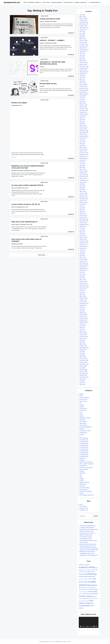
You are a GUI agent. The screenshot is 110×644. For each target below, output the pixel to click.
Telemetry (82, 486)
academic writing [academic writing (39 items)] (87, 567)
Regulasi (82, 460)
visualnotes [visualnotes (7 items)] (86, 601)
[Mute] (94, 626)
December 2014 (84, 263)
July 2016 (82, 228)
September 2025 (84, 28)
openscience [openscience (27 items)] (92, 585)
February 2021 (83, 127)
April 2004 (82, 384)
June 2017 (82, 208)
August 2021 (83, 116)
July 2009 (82, 351)
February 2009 (83, 359)
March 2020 (83, 147)
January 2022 (83, 107)
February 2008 (83, 370)
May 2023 (82, 79)
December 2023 (84, 66)
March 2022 (83, 103)
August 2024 (83, 52)
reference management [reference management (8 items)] (83, 590)
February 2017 (83, 215)
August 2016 (83, 226)
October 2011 (83, 320)
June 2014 (82, 274)
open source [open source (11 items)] (82, 588)
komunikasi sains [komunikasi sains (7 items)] (82, 579)
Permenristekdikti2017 (86, 427)
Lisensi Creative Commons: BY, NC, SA (26, 204)
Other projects (83, 425)
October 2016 (83, 223)
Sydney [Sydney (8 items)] (93, 599)
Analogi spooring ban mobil (50, 19)
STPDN (82, 480)
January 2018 (83, 195)
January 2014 (83, 283)
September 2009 (84, 348)
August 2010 (83, 339)
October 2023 (83, 70)
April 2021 (82, 123)
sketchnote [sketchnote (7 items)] (81, 599)
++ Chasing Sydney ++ (94, 2)
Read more (14, 157)
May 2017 (82, 210)
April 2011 (82, 329)
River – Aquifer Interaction (87, 464)
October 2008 (83, 362)
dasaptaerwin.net (12, 2)
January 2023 (83, 87)
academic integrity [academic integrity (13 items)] (84, 565)
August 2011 (83, 324)
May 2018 (82, 188)
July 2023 (82, 76)
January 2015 (83, 261)
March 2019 (83, 169)
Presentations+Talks (17, 105)
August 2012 (83, 305)
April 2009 (82, 355)
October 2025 (83, 26)
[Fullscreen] (96, 626)
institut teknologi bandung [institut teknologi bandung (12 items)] (86, 577)
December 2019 (84, 153)
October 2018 (83, 179)
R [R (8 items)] (96, 588)
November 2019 (84, 155)
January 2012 (83, 316)
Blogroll (42, 22)
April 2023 (82, 81)
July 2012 (82, 307)
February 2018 (83, 193)
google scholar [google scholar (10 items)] (91, 572)
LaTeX (81, 414)
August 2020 (83, 138)
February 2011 (83, 333)
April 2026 (82, 15)
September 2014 (84, 269)
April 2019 (82, 167)
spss (81, 475)
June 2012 (82, 309)
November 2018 (84, 177)
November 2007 (84, 373)
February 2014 (83, 282)
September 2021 (84, 114)
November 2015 (84, 243)
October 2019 (83, 156)
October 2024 (83, 48)
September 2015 (84, 247)
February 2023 (83, 85)
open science (83, 422)
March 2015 (83, 258)
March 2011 (83, 331)
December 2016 (84, 219)
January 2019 (83, 173)
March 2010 (83, 344)
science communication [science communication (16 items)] (91, 594)
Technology (83, 484)
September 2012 (84, 304)
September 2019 (84, 158)
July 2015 (82, 250)
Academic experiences (80, 2)
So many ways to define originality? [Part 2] (27, 185)
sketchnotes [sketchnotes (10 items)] (86, 598)
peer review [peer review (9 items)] (88, 588)
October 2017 (83, 201)
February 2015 (83, 259)
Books (13, 188)
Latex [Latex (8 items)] (86, 579)
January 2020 (83, 151)
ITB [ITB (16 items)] (94, 576)
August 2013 (83, 289)
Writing (17, 224)
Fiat (81, 403)
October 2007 (83, 375)
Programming (83, 433)
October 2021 (83, 112)
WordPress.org (84, 510)
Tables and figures (84, 482)
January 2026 (83, 20)
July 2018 (82, 184)
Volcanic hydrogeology (86, 491)
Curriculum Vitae (68, 2)
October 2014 (83, 267)
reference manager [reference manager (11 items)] (93, 589)
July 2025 (82, 31)
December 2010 (84, 337)
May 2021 (82, 121)
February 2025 (83, 41)
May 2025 (82, 35)
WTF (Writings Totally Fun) (30, 171)
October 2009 (83, 346)
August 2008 (83, 366)
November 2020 (84, 133)
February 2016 (83, 237)
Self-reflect (82, 473)
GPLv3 (69, 642)
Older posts (41, 255)
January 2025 (83, 42)
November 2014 (84, 265)
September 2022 (84, 94)
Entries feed (83, 506)
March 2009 (83, 357)
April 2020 (82, 145)
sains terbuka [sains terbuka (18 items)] (93, 592)
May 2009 (82, 353)
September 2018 (84, 180)
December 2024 (84, 44)
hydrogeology (83, 409)
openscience (83, 423)
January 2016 (83, 239)
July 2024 (82, 53)
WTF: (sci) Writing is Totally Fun (32, 2)
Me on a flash (46, 2)
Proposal (82, 434)
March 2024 (83, 61)
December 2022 (84, 88)
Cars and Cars (83, 399)
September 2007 (84, 377)
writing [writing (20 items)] (91, 601)
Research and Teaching (51, 22)
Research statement (57, 2)
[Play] (81, 626)
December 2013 (84, 285)
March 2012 (83, 313)
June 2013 (82, 293)
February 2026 (83, 19)
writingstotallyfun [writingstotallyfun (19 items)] (85, 606)
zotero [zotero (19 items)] (81, 608)
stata (81, 477)
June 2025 (82, 33)
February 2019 (83, 171)
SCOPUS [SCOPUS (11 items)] (94, 596)
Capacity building (84, 398)
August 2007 (83, 379)
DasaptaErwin (71, 33)
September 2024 (84, 50)
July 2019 (82, 162)
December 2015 (84, 241)
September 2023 (84, 72)
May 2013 (82, 294)
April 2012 (82, 311)
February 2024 (83, 63)
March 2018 (83, 191)
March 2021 (83, 125)
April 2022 (82, 101)
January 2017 (83, 217)
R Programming (84, 438)
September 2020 (84, 136)
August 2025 (83, 30)
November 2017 (84, 199)
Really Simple (59, 642)
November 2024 (84, 46)
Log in (81, 504)
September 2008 (84, 364)
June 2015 (82, 252)
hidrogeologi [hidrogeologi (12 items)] (82, 574)
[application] (89, 622)
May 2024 (82, 57)
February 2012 (83, 315)
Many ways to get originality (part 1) (24, 222)
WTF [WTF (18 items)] (92, 606)
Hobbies (82, 407)
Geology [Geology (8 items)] (80, 572)
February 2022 (83, 105)
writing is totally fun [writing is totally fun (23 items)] (86, 603)
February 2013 (83, 298)
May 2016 (82, 232)
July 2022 (82, 98)
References (83, 458)
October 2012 (83, 302)
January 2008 (83, 372)
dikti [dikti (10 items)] (97, 570)
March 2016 (83, 236)
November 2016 (84, 221)
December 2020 (84, 131)
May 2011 (82, 327)
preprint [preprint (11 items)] (93, 588)
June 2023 (82, 77)
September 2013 (84, 287)
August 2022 (83, 96)
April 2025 (82, 37)
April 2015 (82, 256)
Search (96, 516)
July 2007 (82, 381)
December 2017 (84, 197)
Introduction (83, 410)
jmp (81, 412)
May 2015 (82, 254)
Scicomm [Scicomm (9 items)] (81, 594)
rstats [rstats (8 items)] (86, 592)
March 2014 (83, 280)
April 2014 (82, 278)
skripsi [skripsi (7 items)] (90, 599)
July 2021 (82, 118)
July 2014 (82, 272)
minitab (82, 416)
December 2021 (84, 109)
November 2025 (84, 24)
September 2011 (84, 322)
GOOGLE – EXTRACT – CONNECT (52, 40)
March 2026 (83, 17)
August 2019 (83, 160)
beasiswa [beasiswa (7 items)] (84, 570)
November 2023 (84, 68)
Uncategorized (83, 490)
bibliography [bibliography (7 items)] (88, 570)
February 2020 (83, 149)
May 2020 (82, 144)
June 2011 (82, 326)
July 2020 (82, 140)
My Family (82, 420)
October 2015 (83, 245)
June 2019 (82, 164)
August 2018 (83, 182)
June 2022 (82, 99)
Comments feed (84, 508)
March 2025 (83, 39)
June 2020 (82, 142)
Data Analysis (83, 401)
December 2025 (84, 22)
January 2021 (83, 129)
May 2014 (82, 276)
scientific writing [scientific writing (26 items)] (85, 596)
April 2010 (82, 342)
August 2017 (83, 204)
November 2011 (84, 318)
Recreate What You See (48, 84)
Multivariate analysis (85, 418)
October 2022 (83, 92)
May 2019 (82, 166)
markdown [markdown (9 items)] (90, 579)
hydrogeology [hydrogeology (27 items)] (91, 574)
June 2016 (82, 230)
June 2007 (82, 383)
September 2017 (84, 202)
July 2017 (82, 206)
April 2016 (82, 234)
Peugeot (82, 429)
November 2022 (84, 90)
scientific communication (86, 467)
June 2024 (82, 55)
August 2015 (83, 248)
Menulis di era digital (19, 103)
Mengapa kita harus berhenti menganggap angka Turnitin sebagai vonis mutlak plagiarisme (89, 553)
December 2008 (84, 361)
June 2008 (82, 368)
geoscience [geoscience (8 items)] (85, 572)
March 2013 (83, 296)
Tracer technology (84, 488)
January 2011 (83, 335)
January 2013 (83, 300)
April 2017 (82, 212)
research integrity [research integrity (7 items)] (82, 592)
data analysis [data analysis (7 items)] (93, 570)
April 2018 (82, 190)
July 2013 (82, 291)
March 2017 (83, 213)
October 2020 (83, 134)
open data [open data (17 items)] (87, 582)
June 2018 (82, 186)
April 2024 (82, 59)
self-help (82, 471)
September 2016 (84, 224)
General (82, 405)
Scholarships (83, 466)
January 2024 (83, 64)
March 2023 (83, 83)
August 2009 (83, 350)
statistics (82, 479)
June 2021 (82, 120)
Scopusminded (84, 469)
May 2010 (82, 340)
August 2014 (83, 270)
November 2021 (84, 110)
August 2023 (83, 74)
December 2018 (84, 175)
